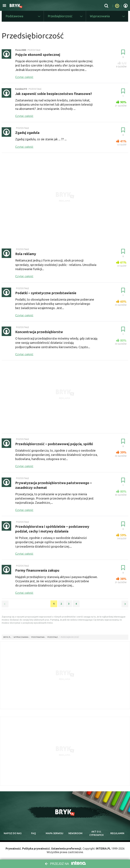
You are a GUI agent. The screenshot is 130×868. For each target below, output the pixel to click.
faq (34, 833)
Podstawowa (38, 637)
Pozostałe (53, 637)
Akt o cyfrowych (96, 833)
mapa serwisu (55, 833)
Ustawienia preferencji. (67, 849)
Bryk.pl (7, 637)
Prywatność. (14, 849)
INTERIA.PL (103, 849)
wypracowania (21, 637)
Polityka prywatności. (36, 849)
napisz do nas (13, 833)
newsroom (75, 833)
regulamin (117, 833)
